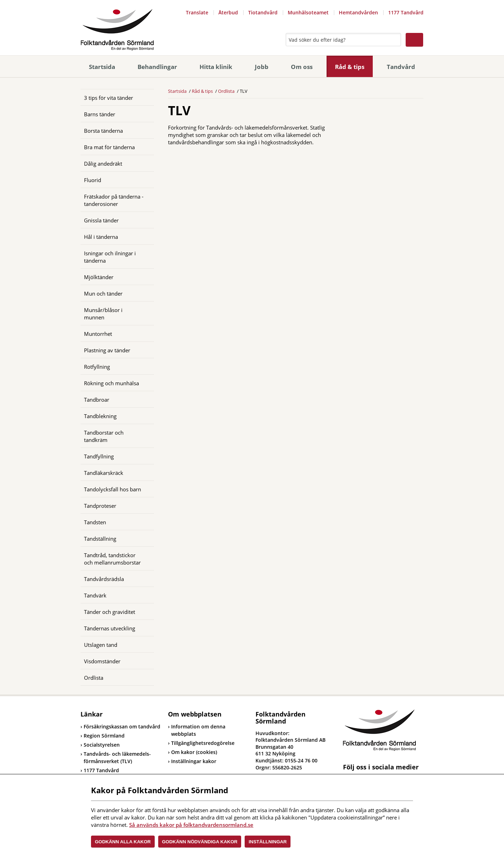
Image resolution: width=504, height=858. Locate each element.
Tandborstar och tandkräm (104, 436)
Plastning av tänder (107, 350)
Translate (197, 12)
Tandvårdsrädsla (104, 579)
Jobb (262, 67)
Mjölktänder (99, 277)
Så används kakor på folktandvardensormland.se (191, 825)
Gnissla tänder (101, 220)
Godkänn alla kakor (123, 842)
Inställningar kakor (194, 761)
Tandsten (95, 522)
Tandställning (100, 539)
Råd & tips (350, 67)
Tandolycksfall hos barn (113, 489)
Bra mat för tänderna (109, 147)
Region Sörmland (103, 736)
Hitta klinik (216, 67)
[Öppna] (143, 114)
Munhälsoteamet (308, 12)
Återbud (228, 12)
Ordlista (94, 678)
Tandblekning (100, 416)
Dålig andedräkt (103, 164)
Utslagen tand (101, 645)
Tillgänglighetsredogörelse (203, 743)
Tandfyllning (99, 456)
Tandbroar (97, 400)
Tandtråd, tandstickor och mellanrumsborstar (112, 559)
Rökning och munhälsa (111, 383)
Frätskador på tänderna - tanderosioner (114, 200)
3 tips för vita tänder (108, 98)
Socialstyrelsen (100, 745)
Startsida (102, 67)
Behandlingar (157, 67)
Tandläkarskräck (104, 473)
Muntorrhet (98, 334)
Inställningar (268, 842)
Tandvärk (95, 595)
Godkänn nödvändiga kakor (200, 842)
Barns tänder (100, 114)
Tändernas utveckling (110, 628)
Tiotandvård (263, 12)
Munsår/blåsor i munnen (103, 314)
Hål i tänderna (101, 237)
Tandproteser (100, 506)
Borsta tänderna (103, 131)
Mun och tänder (103, 293)
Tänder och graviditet (110, 612)
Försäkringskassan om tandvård (120, 726)
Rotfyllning (97, 367)
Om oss (302, 67)
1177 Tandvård (406, 12)
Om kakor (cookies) (194, 752)
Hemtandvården (358, 12)
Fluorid (93, 180)
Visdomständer (102, 661)
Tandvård (401, 67)
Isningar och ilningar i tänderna (110, 257)
